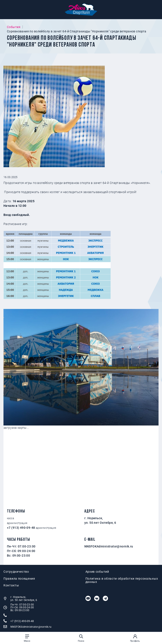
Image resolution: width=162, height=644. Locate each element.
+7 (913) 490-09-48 (21, 528)
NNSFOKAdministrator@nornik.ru (109, 546)
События (14, 27)
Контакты (11, 585)
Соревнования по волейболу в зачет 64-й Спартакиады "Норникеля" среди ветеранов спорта (77, 31)
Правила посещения (19, 579)
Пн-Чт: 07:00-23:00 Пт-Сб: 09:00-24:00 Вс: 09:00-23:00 (19, 608)
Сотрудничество (16, 572)
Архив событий (97, 572)
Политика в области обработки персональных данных (122, 580)
